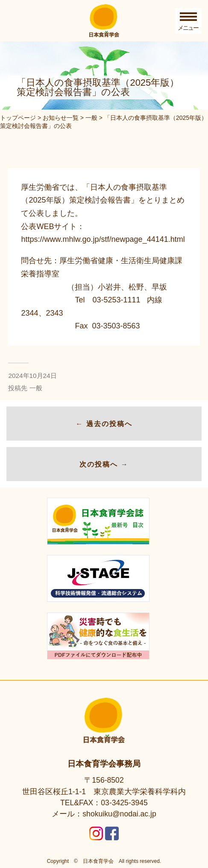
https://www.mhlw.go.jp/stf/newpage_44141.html (103, 239)
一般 (36, 388)
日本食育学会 (98, 861)
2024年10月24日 (32, 376)
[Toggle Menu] (188, 21)
